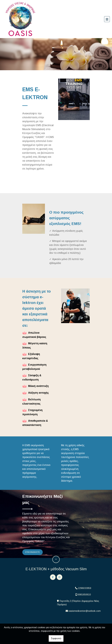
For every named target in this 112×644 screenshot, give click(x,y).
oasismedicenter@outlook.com (85, 611)
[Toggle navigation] (107, 19)
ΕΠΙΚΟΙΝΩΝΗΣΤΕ (33, 552)
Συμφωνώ (56, 638)
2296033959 (85, 588)
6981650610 (84, 595)
